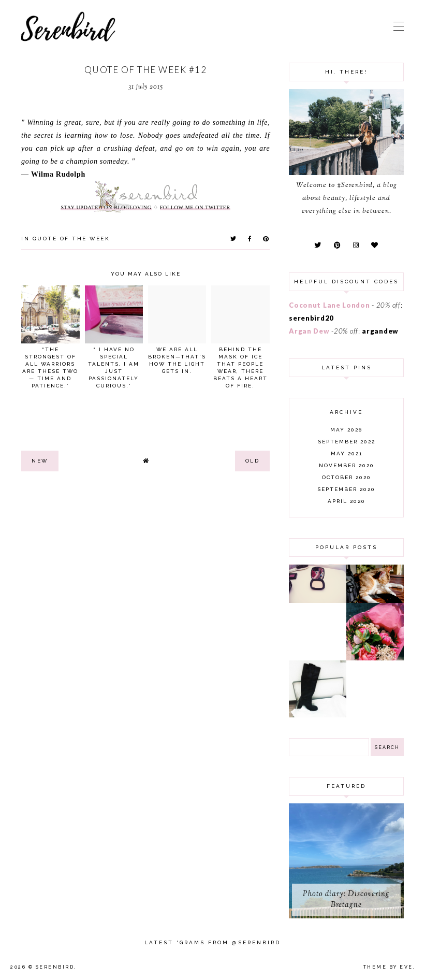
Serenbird (55, 967)
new (40, 461)
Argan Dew (309, 331)
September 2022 (347, 442)
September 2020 (346, 489)
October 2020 (347, 477)
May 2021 (347, 453)
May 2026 (346, 430)
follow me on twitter (195, 207)
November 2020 (347, 465)
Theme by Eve (388, 967)
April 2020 (347, 501)
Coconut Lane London (329, 305)
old (253, 461)
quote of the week (71, 239)
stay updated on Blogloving (106, 207)
